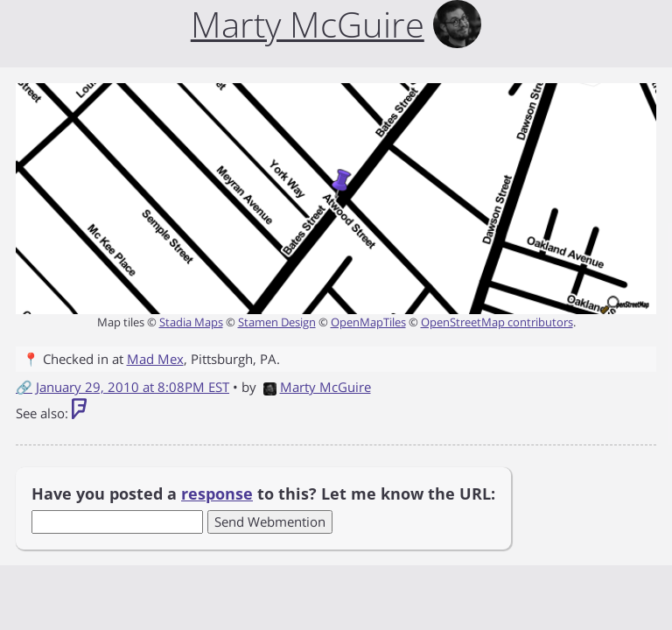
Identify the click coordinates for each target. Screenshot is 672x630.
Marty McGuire (317, 387)
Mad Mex (155, 359)
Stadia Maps (191, 322)
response (217, 493)
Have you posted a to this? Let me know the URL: (263, 493)
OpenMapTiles (368, 322)
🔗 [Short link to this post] (24, 387)
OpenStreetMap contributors (497, 322)
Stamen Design (277, 322)
